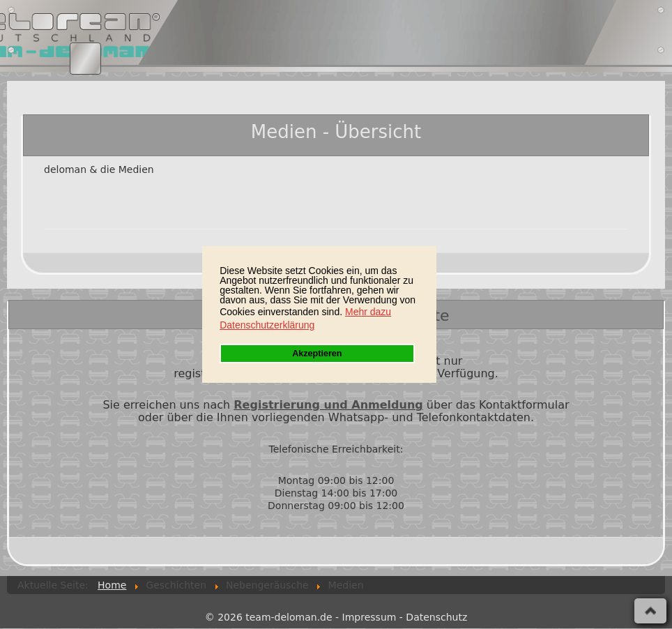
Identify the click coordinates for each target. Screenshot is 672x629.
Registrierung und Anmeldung (328, 405)
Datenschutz (436, 617)
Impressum (369, 617)
